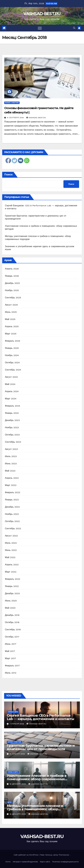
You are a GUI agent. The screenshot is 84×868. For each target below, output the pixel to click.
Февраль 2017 (12, 666)
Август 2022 (11, 536)
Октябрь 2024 (12, 363)
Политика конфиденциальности (65, 862)
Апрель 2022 (12, 565)
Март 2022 (11, 572)
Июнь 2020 (11, 601)
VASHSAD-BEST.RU (42, 14)
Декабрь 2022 (12, 507)
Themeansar (64, 855)
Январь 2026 (12, 276)
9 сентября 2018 (16, 118)
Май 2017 (10, 651)
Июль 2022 (11, 543)
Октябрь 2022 (12, 521)
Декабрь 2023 (12, 420)
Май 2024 (10, 384)
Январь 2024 (12, 413)
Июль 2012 (11, 673)
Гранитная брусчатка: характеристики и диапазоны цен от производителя (41, 747)
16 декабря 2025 (18, 784)
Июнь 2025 (11, 312)
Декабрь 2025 (12, 283)
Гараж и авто (13, 712)
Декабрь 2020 (12, 593)
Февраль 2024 (13, 406)
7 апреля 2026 (17, 724)
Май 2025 (10, 319)
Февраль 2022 (13, 579)
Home (8, 862)
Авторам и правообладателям (25, 862)
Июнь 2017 (11, 644)
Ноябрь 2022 (12, 514)
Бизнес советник (12, 103)
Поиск (8, 175)
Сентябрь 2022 (13, 528)
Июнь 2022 (11, 550)
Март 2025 (11, 334)
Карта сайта (45, 862)
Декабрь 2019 (12, 615)
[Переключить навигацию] (40, 28)
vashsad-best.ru (36, 118)
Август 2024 (11, 377)
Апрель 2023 (12, 478)
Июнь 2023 (11, 464)
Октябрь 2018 (12, 622)
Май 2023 (10, 471)
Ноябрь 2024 (12, 355)
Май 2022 (10, 557)
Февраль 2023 (13, 492)
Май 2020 (10, 608)
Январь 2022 (12, 586)
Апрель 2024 (12, 391)
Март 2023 (11, 485)
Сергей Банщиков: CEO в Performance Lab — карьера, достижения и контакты (40, 717)
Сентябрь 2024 (13, 370)
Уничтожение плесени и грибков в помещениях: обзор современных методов (37, 779)
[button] (74, 28)
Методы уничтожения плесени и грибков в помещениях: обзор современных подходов (35, 809)
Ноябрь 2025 (12, 290)
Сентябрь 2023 (13, 442)
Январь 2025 (12, 348)
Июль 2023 (11, 456)
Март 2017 (10, 658)
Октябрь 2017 (12, 637)
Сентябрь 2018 (13, 630)
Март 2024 (11, 399)
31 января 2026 (18, 754)
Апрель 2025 (12, 326)
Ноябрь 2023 (12, 427)
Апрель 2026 (12, 269)
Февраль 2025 (13, 341)
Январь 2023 (12, 500)
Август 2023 (11, 449)
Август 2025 (11, 305)
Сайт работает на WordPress (26, 855)
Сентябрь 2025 (13, 298)
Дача (10, 802)
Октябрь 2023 (12, 435)
